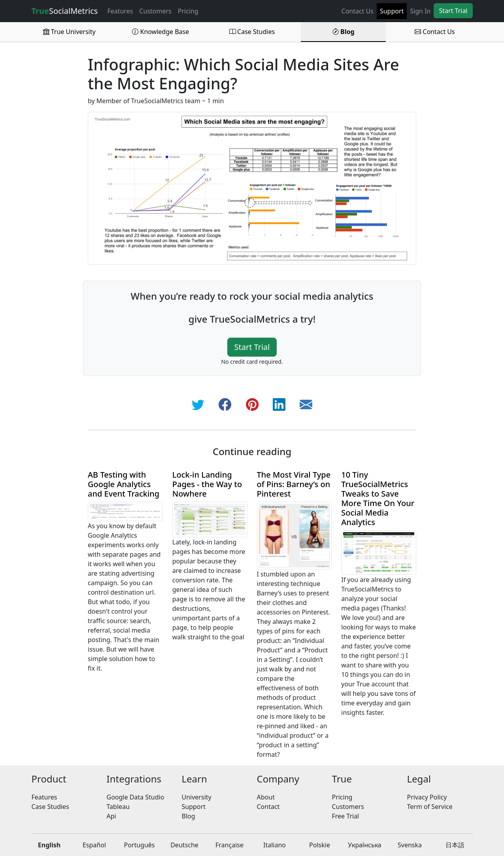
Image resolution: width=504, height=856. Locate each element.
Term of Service (430, 807)
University (197, 797)
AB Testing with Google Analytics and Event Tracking (124, 484)
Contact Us (358, 11)
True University (69, 32)
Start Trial (453, 11)
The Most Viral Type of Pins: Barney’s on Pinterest (294, 484)
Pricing (188, 11)
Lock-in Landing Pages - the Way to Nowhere (207, 484)
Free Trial (346, 816)
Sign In (420, 11)
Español (94, 845)
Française (229, 845)
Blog (344, 32)
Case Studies (252, 32)
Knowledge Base (160, 32)
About (266, 797)
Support (392, 11)
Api (111, 816)
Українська (364, 845)
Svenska (410, 845)
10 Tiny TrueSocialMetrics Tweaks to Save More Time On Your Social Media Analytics (378, 498)
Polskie (320, 845)
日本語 (455, 845)
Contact (268, 807)
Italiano (275, 845)
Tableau (118, 807)
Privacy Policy (427, 797)
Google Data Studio (136, 797)
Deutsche (184, 845)
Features (120, 11)
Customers (155, 11)
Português (139, 845)
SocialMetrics (65, 11)
